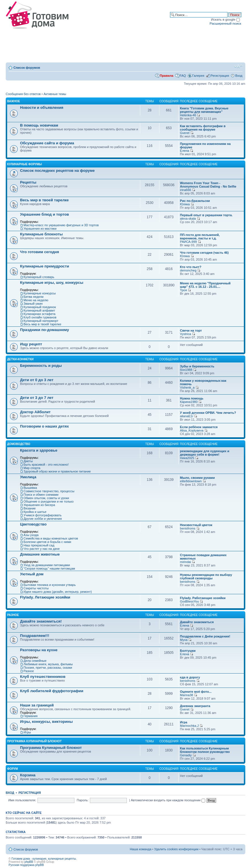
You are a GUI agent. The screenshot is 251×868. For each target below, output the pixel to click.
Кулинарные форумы (24, 164)
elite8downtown (191, 481)
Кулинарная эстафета (39, 314)
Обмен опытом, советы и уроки (46, 498)
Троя (183, 290)
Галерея (198, 76)
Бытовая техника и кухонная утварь (50, 585)
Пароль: (83, 800)
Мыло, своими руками (197, 478)
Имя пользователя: (22, 800)
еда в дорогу (190, 677)
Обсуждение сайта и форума (47, 143)
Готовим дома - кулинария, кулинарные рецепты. (44, 859)
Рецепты (28, 182)
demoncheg (188, 270)
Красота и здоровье (39, 450)
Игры (27, 732)
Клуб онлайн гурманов (40, 317)
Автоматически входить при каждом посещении (168, 800)
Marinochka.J (189, 726)
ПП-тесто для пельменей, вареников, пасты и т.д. (200, 237)
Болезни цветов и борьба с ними (47, 542)
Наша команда (140, 849)
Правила (166, 76)
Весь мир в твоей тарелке (44, 200)
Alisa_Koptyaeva (192, 430)
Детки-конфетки (20, 359)
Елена (185, 151)
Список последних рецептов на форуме (57, 171)
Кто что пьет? (191, 267)
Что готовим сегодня (39, 252)
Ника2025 (187, 458)
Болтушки (188, 651)
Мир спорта (32, 468)
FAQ (183, 76)
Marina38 (187, 695)
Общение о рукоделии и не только (49, 501)
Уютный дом (32, 574)
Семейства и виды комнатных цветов (51, 538)
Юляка (185, 204)
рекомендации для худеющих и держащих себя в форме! (205, 453)
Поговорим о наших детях (45, 426)
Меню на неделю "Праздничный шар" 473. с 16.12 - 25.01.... (205, 285)
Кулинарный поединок (40, 307)
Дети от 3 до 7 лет (37, 398)
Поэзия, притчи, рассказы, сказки (48, 668)
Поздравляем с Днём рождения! (205, 636)
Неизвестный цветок (196, 525)
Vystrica (186, 334)
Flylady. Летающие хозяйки (45, 597)
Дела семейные (35, 661)
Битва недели (33, 297)
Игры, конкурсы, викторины (46, 722)
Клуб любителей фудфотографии (52, 691)
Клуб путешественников (43, 677)
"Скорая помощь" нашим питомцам (49, 568)
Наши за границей (37, 705)
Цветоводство (33, 524)
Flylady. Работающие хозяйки (203, 598)
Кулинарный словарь (39, 277)
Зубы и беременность (197, 366)
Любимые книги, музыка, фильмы (48, 664)
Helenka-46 (188, 115)
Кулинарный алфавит (39, 310)
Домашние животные (40, 554)
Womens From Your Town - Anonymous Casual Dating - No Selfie (208, 185)
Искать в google (225, 19)
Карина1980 (189, 402)
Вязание (30, 508)
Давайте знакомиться (197, 622)
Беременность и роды (41, 366)
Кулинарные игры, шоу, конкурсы (52, 283)
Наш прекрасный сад (39, 545)
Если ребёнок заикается (199, 427)
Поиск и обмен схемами (41, 495)
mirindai (186, 562)
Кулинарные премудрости (45, 266)
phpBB (29, 862)
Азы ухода (31, 535)
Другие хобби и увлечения (43, 519)
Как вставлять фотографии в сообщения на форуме (203, 128)
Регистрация (220, 76)
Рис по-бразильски (195, 201)
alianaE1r (187, 416)
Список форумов (27, 68)
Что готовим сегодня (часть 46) (204, 253)
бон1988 (186, 370)
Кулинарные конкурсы (40, 293)
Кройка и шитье (35, 512)
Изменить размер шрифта (238, 66)
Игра (184, 722)
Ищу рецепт (31, 344)
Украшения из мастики (40, 229)
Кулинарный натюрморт (41, 321)
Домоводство (19, 444)
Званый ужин (33, 304)
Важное (14, 101)
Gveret (185, 133)
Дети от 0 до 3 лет (37, 380)
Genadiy (186, 755)
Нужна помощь (192, 398)
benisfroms (188, 528)
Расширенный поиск (225, 23)
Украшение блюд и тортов (45, 214)
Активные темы (55, 94)
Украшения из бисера (39, 505)
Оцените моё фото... (196, 692)
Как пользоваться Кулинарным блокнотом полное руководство (205, 750)
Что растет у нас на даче (42, 549)
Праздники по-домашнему (45, 330)
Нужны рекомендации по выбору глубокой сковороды (206, 576)
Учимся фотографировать (43, 515)
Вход (239, 76)
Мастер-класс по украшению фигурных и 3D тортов (61, 225)
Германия (30, 716)
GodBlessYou (189, 601)
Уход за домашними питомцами (47, 565)
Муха (184, 640)
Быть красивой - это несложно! (46, 464)
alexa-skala (188, 219)
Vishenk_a (187, 387)
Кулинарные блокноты (41, 234)
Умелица (28, 477)
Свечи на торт (191, 330)
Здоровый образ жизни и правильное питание (57, 471)
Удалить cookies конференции (176, 849)
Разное (13, 615)
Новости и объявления (42, 108)
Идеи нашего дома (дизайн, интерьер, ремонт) (58, 592)
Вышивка (30, 488)
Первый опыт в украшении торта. (206, 215)
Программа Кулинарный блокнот (34, 741)
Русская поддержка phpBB (26, 865)
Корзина (28, 775)
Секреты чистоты (36, 588)
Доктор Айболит (35, 412)
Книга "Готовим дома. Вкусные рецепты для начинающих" (204, 110)
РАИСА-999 (188, 242)
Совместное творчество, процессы (49, 491)
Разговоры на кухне (39, 650)
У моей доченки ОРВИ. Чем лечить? (208, 413)
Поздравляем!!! (35, 636)
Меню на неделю (36, 300)
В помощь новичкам (39, 125)
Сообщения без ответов (23, 94)
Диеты (28, 461)
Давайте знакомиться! (41, 621)
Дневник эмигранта (195, 706)
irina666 (186, 190)
